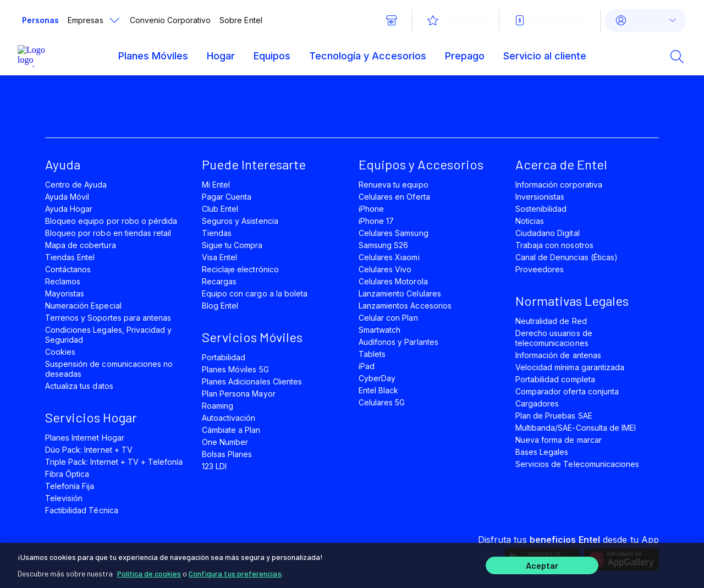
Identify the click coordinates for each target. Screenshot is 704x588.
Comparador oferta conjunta (567, 391)
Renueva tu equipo (394, 185)
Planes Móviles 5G (235, 369)
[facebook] (124, 111)
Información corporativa (559, 185)
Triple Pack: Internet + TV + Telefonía (114, 462)
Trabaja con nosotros (554, 245)
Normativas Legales (572, 301)
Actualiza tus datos (79, 386)
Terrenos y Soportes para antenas (108, 318)
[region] (352, 564)
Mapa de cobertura (81, 245)
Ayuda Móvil (67, 197)
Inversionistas (540, 197)
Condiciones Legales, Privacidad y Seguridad (108, 335)
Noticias (530, 221)
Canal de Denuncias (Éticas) (566, 257)
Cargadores (537, 403)
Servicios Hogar (91, 417)
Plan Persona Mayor (239, 394)
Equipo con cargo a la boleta (255, 293)
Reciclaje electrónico (240, 269)
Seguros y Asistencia (240, 221)
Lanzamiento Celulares (400, 293)
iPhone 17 (376, 221)
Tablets (372, 354)
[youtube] (199, 111)
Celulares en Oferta (394, 197)
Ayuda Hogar (69, 209)
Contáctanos (68, 269)
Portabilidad (224, 357)
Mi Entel (216, 185)
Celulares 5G (382, 402)
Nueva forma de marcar (559, 440)
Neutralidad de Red (551, 321)
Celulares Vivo (385, 269)
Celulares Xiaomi (389, 257)
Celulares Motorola (393, 281)
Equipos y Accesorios (421, 164)
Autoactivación (229, 418)
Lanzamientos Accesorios (405, 306)
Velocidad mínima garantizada (570, 367)
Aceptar (542, 565)
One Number (225, 442)
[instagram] (237, 111)
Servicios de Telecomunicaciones (577, 464)
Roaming (218, 406)
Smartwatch (380, 330)
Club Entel (220, 209)
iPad (367, 366)
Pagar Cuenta (227, 197)
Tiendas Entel (70, 257)
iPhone (371, 209)
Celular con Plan (388, 318)
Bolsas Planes (227, 454)
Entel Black (378, 390)
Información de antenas (558, 355)
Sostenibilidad (541, 209)
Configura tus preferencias (235, 571)
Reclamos (63, 281)
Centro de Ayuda (76, 185)
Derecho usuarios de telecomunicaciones (554, 338)
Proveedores (540, 269)
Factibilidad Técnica (82, 510)
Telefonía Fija (70, 486)
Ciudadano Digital (548, 233)
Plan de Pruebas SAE (554, 416)
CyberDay (377, 378)
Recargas (219, 281)
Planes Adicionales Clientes (252, 381)
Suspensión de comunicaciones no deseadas (109, 369)
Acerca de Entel (561, 164)
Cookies (60, 352)
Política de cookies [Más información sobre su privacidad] (149, 571)
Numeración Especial (83, 306)
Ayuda (63, 164)
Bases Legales (542, 452)
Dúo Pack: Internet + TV (89, 450)
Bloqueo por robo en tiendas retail (108, 233)
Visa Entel (219, 257)
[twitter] (162, 111)
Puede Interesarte (254, 164)
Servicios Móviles (252, 337)
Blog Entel (220, 306)
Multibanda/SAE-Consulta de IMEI (576, 428)
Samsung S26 (383, 245)
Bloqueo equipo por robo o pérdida (111, 221)
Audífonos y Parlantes (398, 342)
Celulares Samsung (394, 233)
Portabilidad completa (555, 379)
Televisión (64, 498)
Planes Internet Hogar (85, 438)
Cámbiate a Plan (231, 430)
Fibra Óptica (67, 474)
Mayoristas (65, 293)
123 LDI (214, 466)
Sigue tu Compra (232, 245)
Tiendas (217, 233)
